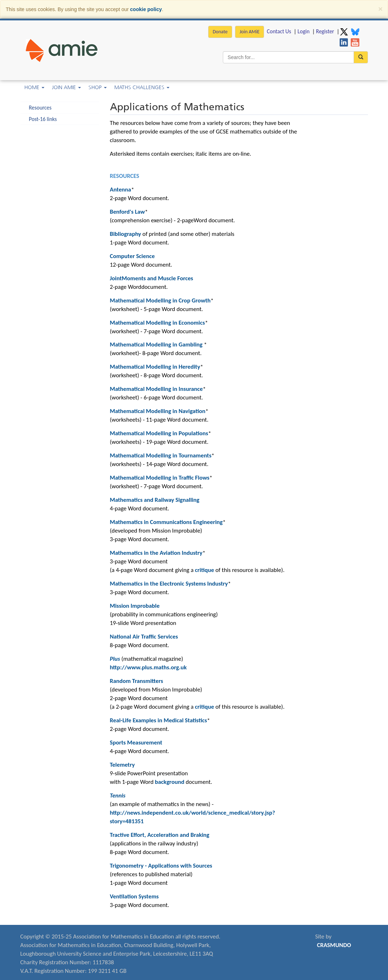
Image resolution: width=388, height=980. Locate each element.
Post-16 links (43, 119)
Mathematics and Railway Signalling (155, 500)
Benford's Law (128, 212)
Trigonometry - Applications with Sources (161, 866)
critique (204, 570)
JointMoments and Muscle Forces (152, 278)
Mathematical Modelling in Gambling (156, 345)
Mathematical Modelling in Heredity (155, 367)
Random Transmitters (137, 681)
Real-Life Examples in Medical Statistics (159, 720)
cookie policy (146, 9)
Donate (220, 32)
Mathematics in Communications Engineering (166, 522)
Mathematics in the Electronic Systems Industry (169, 584)
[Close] (380, 9)
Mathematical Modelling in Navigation (158, 411)
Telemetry (123, 765)
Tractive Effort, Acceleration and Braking (160, 835)
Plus (115, 659)
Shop (98, 87)
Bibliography (126, 234)
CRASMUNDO (334, 945)
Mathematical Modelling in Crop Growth (160, 300)
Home (34, 87)
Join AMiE (250, 32)
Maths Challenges (142, 87)
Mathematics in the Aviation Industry (156, 553)
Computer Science (132, 256)
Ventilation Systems (135, 896)
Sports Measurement (136, 743)
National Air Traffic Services (144, 637)
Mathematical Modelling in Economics (157, 323)
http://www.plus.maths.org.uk (149, 667)
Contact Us (279, 31)
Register (325, 31)
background (169, 782)
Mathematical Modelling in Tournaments (161, 455)
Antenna (121, 190)
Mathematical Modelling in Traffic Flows (160, 478)
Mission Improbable (135, 606)
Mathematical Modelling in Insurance (157, 389)
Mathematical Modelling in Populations (159, 433)
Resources (40, 108)
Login (304, 31)
